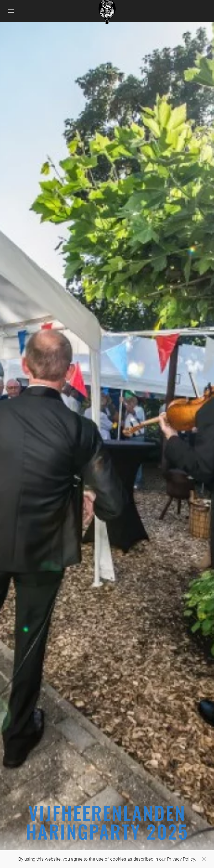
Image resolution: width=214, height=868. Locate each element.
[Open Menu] (11, 11)
